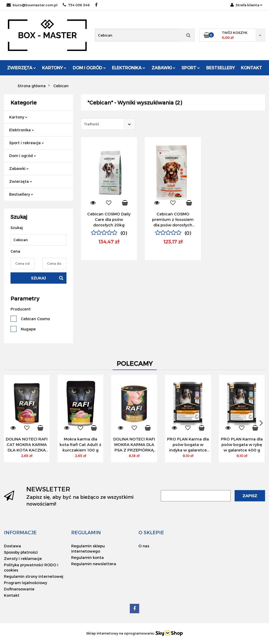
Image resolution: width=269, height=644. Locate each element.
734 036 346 (76, 5)
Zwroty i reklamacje (23, 559)
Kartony (54, 68)
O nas (144, 546)
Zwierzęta (22, 68)
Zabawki (164, 68)
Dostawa (12, 546)
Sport (191, 68)
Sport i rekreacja (27, 143)
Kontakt (251, 68)
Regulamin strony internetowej (34, 576)
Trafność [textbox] (92, 124)
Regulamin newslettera (94, 564)
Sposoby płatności (21, 552)
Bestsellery (221, 68)
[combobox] (108, 124)
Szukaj (38, 278)
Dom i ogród (89, 68)
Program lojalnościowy (25, 583)
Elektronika (129, 68)
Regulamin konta (87, 557)
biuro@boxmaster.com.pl (32, 5)
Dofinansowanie (19, 589)
